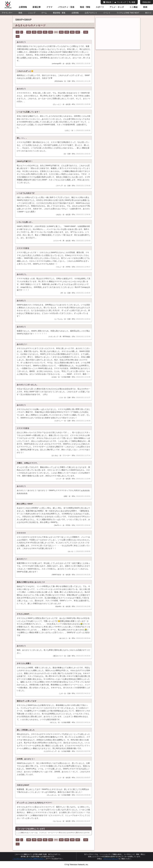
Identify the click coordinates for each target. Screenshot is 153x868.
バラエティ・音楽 (66, 7)
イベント (107, 13)
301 (45, 32)
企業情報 (23, 7)
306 (72, 32)
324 (86, 32)
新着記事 (37, 7)
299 (34, 32)
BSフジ (148, 13)
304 (61, 32)
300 (40, 32)
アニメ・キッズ (117, 7)
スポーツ (100, 7)
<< (18, 32)
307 (78, 32)
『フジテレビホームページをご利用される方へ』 (29, 859)
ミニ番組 (133, 7)
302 (51, 32)
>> (18, 36)
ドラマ (49, 7)
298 (29, 32)
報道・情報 (85, 7)
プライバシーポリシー (111, 859)
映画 (145, 7)
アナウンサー (7, 13)
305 (67, 32)
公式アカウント (91, 13)
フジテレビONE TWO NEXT (128, 13)
